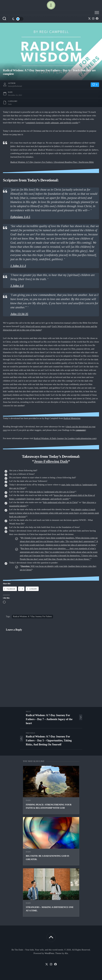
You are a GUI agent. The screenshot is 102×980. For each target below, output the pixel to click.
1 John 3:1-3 (18, 266)
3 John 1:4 (17, 286)
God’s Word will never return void (35, 326)
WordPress (49, 953)
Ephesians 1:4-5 (20, 217)
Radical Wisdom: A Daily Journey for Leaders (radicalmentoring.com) (65, 438)
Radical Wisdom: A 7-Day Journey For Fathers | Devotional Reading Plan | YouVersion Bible (52, 162)
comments (80, 430)
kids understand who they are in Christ (60, 502)
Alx (66, 953)
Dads (28, 800)
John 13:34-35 (19, 314)
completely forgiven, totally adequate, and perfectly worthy (52, 123)
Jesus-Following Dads (51, 461)
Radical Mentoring (72, 418)
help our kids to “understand (52, 492)
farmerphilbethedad (15, 86)
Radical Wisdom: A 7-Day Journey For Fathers (32, 616)
